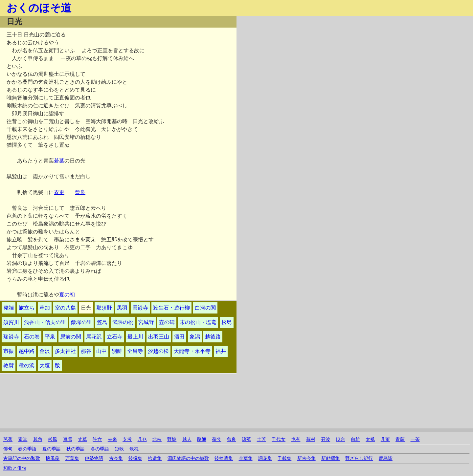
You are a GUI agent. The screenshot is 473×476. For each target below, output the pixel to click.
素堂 (23, 439)
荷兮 (216, 439)
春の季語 (27, 449)
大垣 (45, 366)
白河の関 (205, 308)
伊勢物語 (94, 458)
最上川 (135, 337)
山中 (101, 351)
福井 (221, 351)
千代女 (279, 439)
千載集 (284, 458)
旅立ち (27, 308)
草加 (45, 308)
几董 (385, 439)
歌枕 (134, 449)
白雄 (355, 439)
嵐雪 (68, 439)
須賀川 (11, 322)
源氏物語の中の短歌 (188, 458)
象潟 (195, 337)
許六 (97, 439)
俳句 (8, 449)
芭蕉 (8, 439)
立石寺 (115, 337)
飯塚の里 (81, 322)
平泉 (50, 337)
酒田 (179, 337)
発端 (9, 308)
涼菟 (246, 439)
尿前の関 (71, 337)
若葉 (59, 161)
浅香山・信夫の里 (45, 322)
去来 (112, 439)
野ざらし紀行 (359, 458)
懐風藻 (53, 458)
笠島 (102, 322)
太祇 (370, 439)
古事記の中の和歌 (22, 458)
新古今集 (306, 458)
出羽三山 (159, 337)
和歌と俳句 (15, 468)
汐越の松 (158, 351)
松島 (227, 322)
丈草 (82, 439)
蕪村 (311, 439)
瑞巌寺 (11, 337)
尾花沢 (94, 337)
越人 (187, 439)
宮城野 (146, 322)
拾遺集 (155, 458)
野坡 (172, 439)
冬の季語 (100, 449)
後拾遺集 (224, 458)
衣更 (59, 192)
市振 (9, 351)
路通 (202, 439)
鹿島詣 (386, 458)
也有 (296, 439)
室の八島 (65, 308)
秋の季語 (76, 449)
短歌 (119, 449)
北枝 (157, 439)
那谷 (86, 351)
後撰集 (135, 458)
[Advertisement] (307, 62)
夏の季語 (52, 449)
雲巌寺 (140, 308)
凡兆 (142, 439)
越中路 (27, 351)
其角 (38, 439)
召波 (326, 439)
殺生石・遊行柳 (171, 308)
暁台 (341, 439)
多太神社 (65, 351)
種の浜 (27, 366)
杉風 (53, 439)
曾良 (80, 192)
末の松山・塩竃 (198, 322)
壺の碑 (167, 322)
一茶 (415, 439)
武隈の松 (123, 322)
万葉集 (72, 458)
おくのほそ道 (39, 8)
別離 (117, 351)
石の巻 (32, 337)
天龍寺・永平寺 (192, 351)
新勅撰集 (330, 458)
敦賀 (9, 366)
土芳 (261, 439)
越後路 (213, 337)
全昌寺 (135, 351)
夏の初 (67, 295)
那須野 (104, 308)
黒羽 (122, 308)
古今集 (116, 458)
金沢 (45, 351)
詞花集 (265, 458)
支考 (127, 439)
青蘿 (400, 439)
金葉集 (246, 458)
